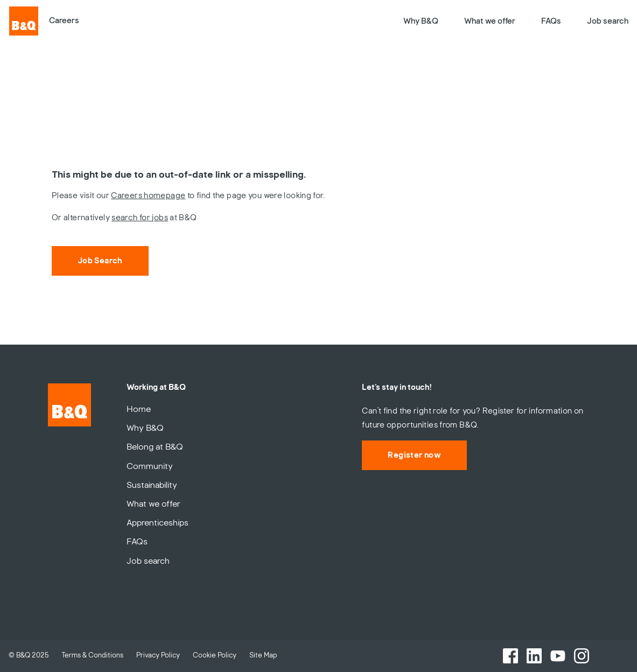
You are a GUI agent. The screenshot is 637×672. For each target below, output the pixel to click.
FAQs (551, 21)
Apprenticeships (157, 523)
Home (139, 409)
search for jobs (140, 218)
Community (150, 466)
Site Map (263, 655)
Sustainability (152, 485)
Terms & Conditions (92, 655)
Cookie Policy (215, 655)
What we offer (490, 21)
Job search (608, 21)
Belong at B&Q (155, 447)
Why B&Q (421, 21)
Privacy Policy (158, 655)
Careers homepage (148, 195)
